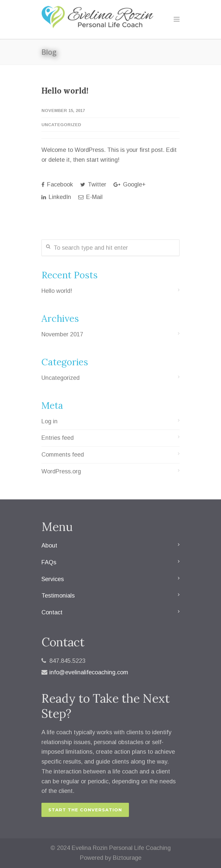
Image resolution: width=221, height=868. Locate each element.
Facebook (57, 184)
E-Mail (90, 197)
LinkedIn (56, 197)
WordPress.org (61, 471)
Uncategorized (61, 125)
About (49, 546)
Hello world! (65, 91)
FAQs (49, 562)
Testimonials (58, 596)
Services (53, 579)
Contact (52, 612)
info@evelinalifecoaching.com (89, 672)
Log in (49, 421)
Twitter (93, 184)
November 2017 (62, 334)
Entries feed (58, 438)
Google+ (130, 184)
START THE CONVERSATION (85, 810)
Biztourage (127, 858)
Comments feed (63, 455)
